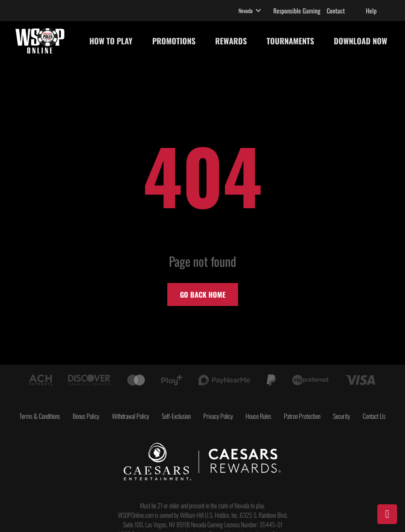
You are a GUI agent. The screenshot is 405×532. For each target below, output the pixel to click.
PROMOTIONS (174, 41)
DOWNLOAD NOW (361, 41)
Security (342, 416)
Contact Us (374, 416)
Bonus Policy (86, 416)
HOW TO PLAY (111, 41)
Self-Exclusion (176, 416)
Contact (336, 11)
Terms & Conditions (40, 416)
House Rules (258, 416)
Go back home (203, 294)
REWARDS (231, 41)
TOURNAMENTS (290, 41)
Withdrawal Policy (131, 416)
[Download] (387, 514)
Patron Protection (302, 416)
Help (371, 11)
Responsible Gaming (297, 11)
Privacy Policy (218, 416)
